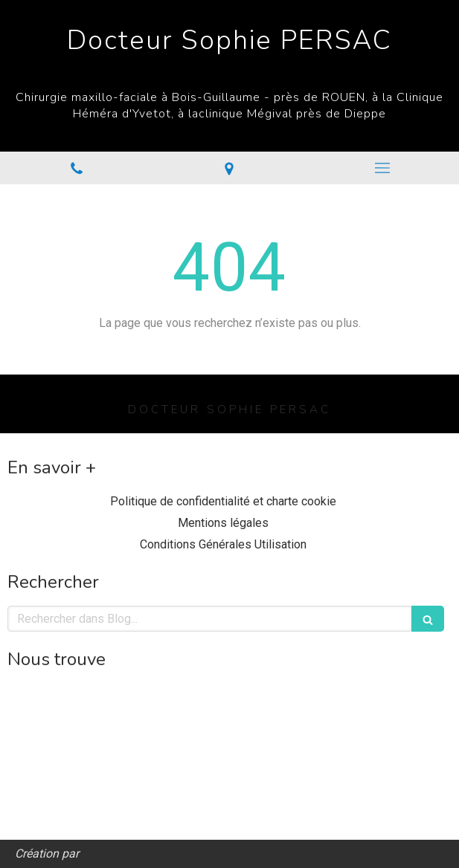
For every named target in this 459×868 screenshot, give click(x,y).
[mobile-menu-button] (382, 168)
